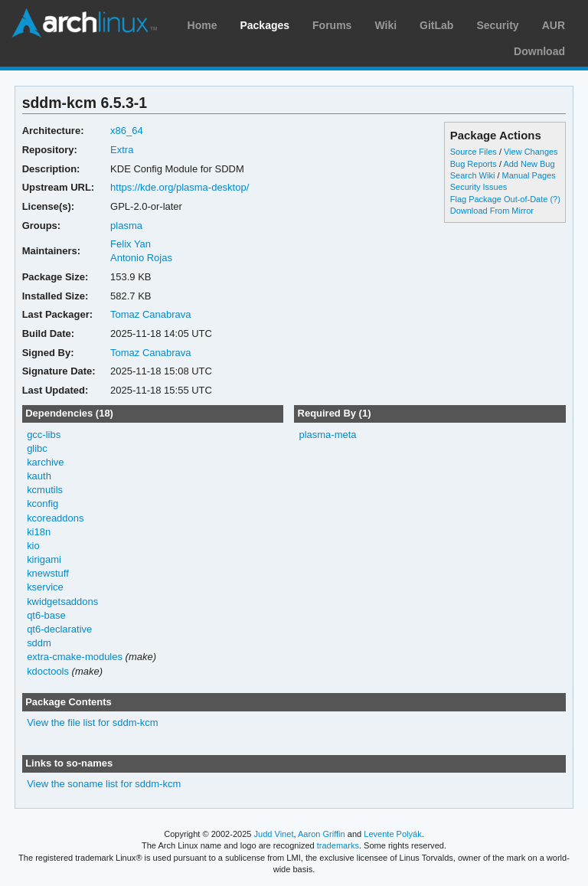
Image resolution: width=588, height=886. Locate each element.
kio (33, 546)
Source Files (474, 152)
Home (203, 25)
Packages (265, 25)
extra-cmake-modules (75, 657)
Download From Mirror (492, 211)
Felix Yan (131, 244)
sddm (39, 643)
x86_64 (127, 131)
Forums (332, 25)
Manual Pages (529, 175)
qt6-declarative (59, 629)
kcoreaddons (55, 518)
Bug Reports (474, 164)
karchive (45, 462)
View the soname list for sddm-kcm (104, 784)
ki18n (39, 532)
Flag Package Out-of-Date (499, 199)
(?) (555, 199)
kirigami (44, 559)
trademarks (338, 845)
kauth (39, 476)
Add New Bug (529, 164)
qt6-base (46, 615)
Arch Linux (84, 23)
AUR (554, 25)
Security (497, 25)
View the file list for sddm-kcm (93, 723)
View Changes (531, 152)
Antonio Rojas (141, 258)
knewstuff (48, 573)
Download (539, 51)
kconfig (42, 503)
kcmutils (45, 490)
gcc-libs (44, 435)
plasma (126, 226)
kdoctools (48, 671)
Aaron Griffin (322, 834)
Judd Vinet (274, 834)
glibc (37, 448)
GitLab (436, 25)
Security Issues (479, 187)
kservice (45, 587)
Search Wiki (473, 175)
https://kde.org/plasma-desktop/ (180, 187)
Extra (122, 150)
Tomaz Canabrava (150, 314)
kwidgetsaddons (62, 602)
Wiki (385, 25)
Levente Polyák (392, 834)
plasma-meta (327, 435)
